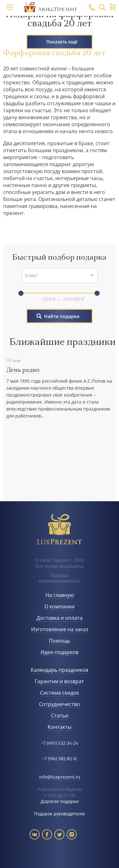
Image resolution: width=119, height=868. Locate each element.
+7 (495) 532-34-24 (60, 744)
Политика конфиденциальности (60, 578)
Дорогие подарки (60, 801)
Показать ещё (62, 42)
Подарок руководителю (60, 814)
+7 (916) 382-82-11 (60, 759)
